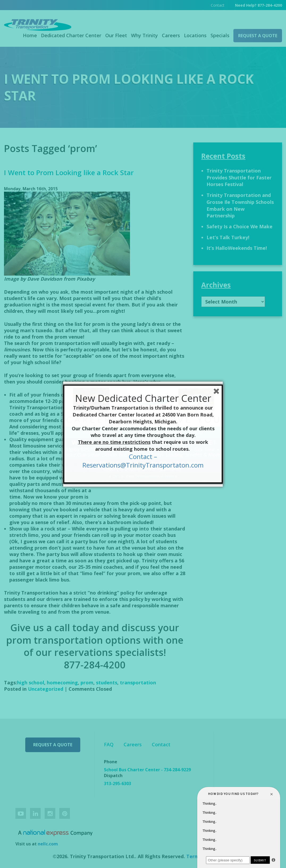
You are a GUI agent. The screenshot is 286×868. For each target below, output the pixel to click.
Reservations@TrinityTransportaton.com (143, 465)
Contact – (143, 456)
